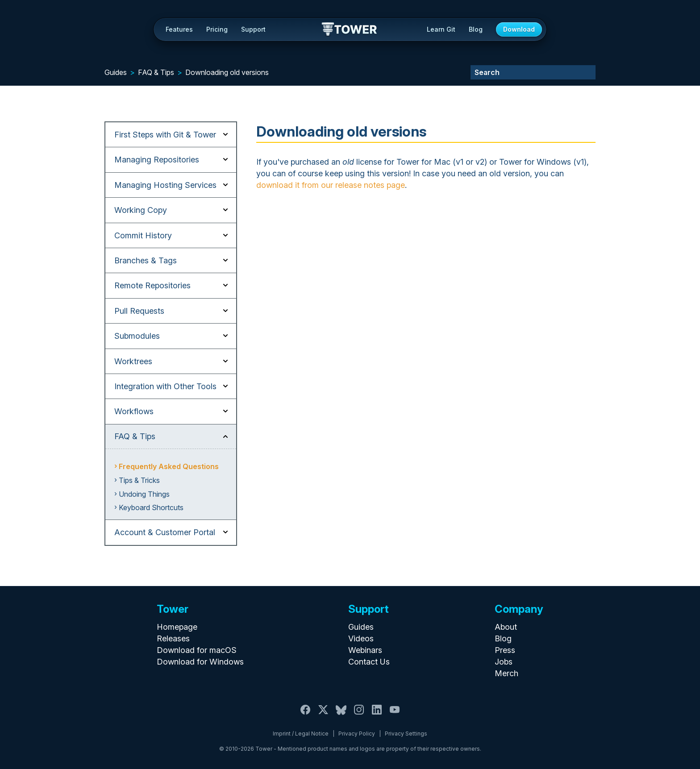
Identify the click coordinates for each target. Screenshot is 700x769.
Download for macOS (197, 650)
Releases (173, 638)
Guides (116, 72)
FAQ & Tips (156, 72)
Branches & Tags (146, 260)
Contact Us (369, 662)
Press (505, 650)
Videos (361, 638)
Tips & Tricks (139, 480)
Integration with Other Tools (165, 386)
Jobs (504, 662)
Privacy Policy (357, 734)
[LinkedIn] (377, 715)
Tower (350, 30)
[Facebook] (305, 715)
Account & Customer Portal (165, 532)
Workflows (134, 411)
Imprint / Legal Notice (301, 734)
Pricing (217, 29)
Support (253, 29)
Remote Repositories (152, 285)
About (506, 627)
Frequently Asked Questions (169, 466)
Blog (476, 29)
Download (519, 29)
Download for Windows (200, 662)
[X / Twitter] (323, 715)
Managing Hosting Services (165, 185)
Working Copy (141, 210)
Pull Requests (139, 311)
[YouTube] (395, 715)
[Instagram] (359, 715)
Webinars (365, 650)
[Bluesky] (341, 715)
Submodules (137, 336)
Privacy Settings (406, 734)
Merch (506, 673)
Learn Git (441, 29)
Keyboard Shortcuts (151, 507)
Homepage (177, 627)
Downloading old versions (227, 72)
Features (179, 29)
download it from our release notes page (331, 185)
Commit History (143, 235)
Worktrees (133, 361)
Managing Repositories (157, 160)
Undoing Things (144, 494)
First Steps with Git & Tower (165, 135)
